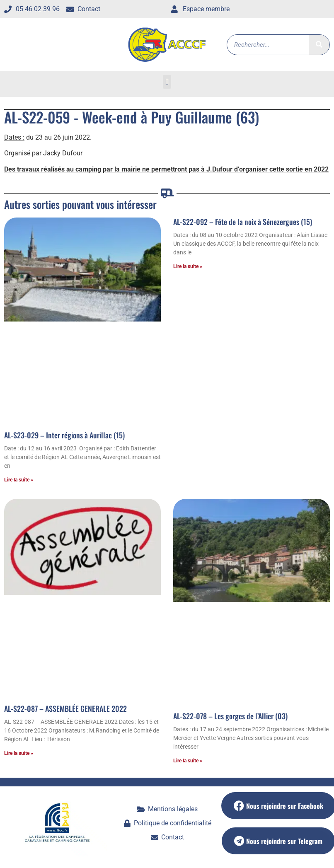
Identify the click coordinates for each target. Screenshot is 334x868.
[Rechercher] (319, 45)
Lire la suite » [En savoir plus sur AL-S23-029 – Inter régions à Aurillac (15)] (19, 480)
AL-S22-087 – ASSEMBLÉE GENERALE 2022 (65, 708)
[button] (167, 82)
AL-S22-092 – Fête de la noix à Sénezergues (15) (243, 222)
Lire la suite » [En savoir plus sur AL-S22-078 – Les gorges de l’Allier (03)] (188, 761)
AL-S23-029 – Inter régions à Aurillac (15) (64, 435)
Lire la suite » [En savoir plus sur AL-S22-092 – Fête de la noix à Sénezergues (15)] (188, 266)
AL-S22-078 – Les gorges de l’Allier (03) (230, 716)
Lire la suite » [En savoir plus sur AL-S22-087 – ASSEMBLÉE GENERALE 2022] (19, 753)
